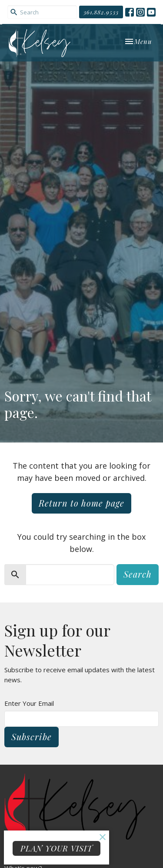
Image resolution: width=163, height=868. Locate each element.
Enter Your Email (29, 703)
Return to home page (81, 503)
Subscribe (32, 737)
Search (138, 574)
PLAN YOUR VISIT (57, 848)
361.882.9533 (101, 12)
